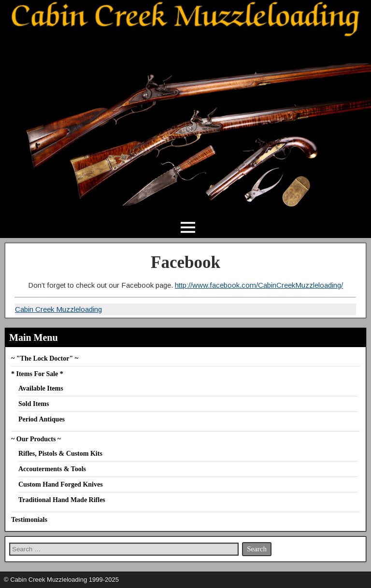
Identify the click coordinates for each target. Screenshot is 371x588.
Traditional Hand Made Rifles (62, 500)
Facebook (185, 262)
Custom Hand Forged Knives (61, 484)
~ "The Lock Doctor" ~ (45, 358)
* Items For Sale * (37, 374)
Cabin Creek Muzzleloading (58, 309)
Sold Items (34, 404)
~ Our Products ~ (36, 439)
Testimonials (29, 520)
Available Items (41, 388)
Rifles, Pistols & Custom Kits (60, 454)
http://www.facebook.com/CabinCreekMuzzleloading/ (259, 285)
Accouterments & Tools (52, 469)
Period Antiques (42, 419)
